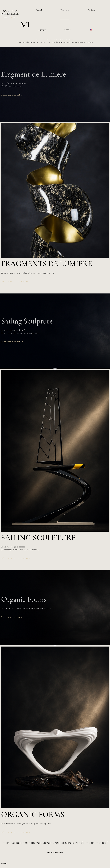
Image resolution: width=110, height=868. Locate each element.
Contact (68, 30)
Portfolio (91, 10)
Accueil (39, 10)
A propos (42, 30)
